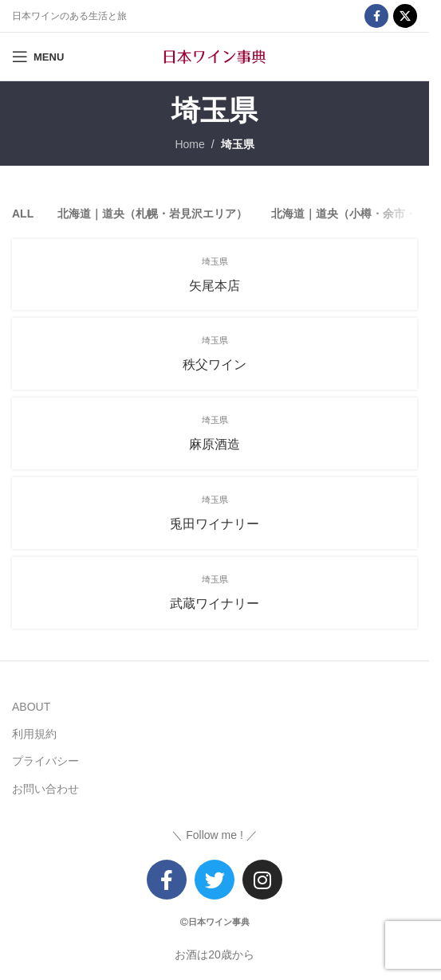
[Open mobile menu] (38, 57)
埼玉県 (238, 144)
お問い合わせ (45, 789)
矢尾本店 (215, 286)
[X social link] (405, 16)
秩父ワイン (215, 365)
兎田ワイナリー (215, 524)
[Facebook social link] (376, 16)
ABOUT (31, 707)
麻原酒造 (215, 444)
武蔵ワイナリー (215, 604)
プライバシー (45, 761)
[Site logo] (215, 56)
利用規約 (34, 734)
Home (189, 144)
